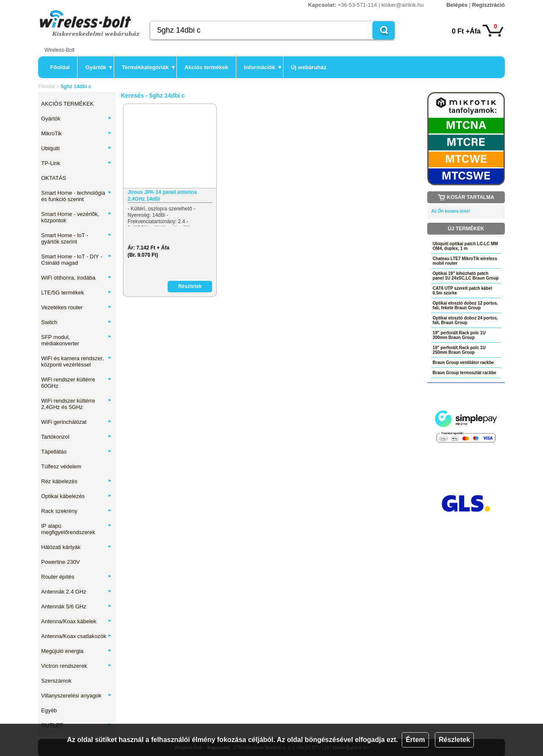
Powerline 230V (60, 562)
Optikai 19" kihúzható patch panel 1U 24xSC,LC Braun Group (466, 276)
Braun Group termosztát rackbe (465, 373)
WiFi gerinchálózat (77, 422)
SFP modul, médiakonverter (77, 340)
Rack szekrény (77, 511)
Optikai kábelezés (77, 496)
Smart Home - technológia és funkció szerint (77, 196)
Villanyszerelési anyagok (77, 696)
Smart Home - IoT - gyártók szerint (77, 238)
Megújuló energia (77, 651)
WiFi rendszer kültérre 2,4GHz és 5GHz (77, 404)
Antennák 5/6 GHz (77, 606)
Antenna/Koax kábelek (77, 621)
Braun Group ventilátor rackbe (463, 363)
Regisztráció (488, 5)
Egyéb (49, 710)
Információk (263, 67)
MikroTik (77, 133)
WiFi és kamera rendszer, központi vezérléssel (77, 361)
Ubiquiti (77, 148)
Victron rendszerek (77, 666)
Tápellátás (77, 452)
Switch (77, 322)
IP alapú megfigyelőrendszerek (77, 529)
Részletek (454, 740)
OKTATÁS (54, 178)
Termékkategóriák (148, 67)
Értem (415, 740)
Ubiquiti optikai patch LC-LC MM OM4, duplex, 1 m (465, 246)
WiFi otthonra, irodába (77, 278)
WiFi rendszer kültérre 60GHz (77, 383)
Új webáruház (309, 67)
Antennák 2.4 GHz (77, 592)
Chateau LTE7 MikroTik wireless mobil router (465, 261)
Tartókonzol (77, 437)
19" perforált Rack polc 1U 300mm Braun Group (459, 335)
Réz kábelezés (77, 481)
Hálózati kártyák (77, 547)
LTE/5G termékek (77, 293)
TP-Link (77, 163)
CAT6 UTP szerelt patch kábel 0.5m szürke (462, 291)
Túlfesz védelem (61, 466)
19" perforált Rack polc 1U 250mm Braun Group (459, 350)
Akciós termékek (206, 67)
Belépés (457, 5)
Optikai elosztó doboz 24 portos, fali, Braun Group (465, 320)
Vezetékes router (77, 307)
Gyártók (99, 67)
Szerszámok (56, 681)
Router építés (77, 577)
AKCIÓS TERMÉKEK (67, 104)
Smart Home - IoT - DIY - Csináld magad (77, 260)
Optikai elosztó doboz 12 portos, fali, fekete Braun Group (465, 305)
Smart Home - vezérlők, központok (77, 217)
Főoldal (60, 67)
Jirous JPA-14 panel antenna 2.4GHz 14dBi (162, 196)
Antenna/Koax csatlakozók (77, 636)
